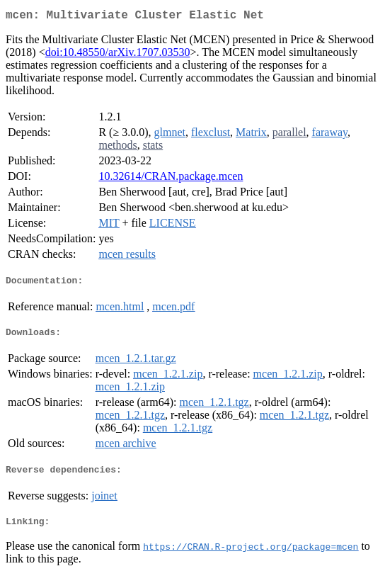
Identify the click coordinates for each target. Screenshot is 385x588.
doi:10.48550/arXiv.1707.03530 (118, 55)
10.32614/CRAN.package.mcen (171, 179)
